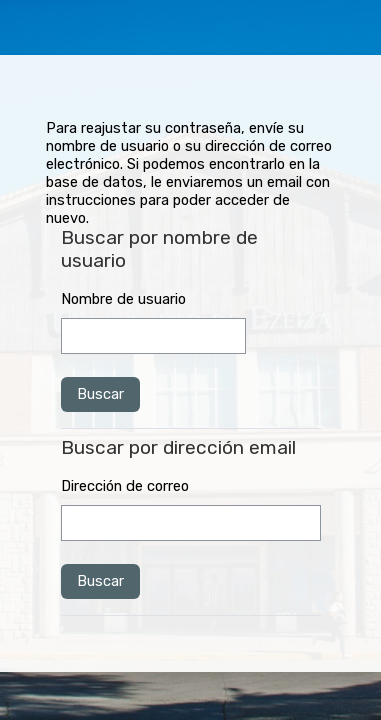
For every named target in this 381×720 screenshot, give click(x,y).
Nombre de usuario (123, 299)
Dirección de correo (125, 486)
